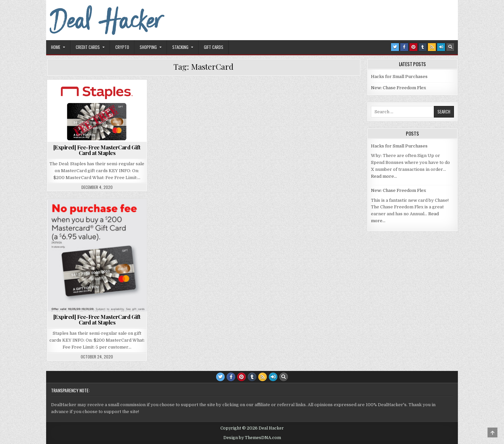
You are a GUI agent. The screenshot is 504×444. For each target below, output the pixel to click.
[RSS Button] (432, 47)
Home (56, 47)
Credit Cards (88, 47)
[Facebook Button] (404, 47)
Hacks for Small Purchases (399, 77)
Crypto (122, 47)
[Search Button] (450, 47)
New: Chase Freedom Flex (398, 88)
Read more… (384, 176)
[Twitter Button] (395, 47)
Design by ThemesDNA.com (252, 438)
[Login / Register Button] (441, 47)
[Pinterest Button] (413, 47)
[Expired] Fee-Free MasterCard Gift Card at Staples (97, 150)
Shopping (148, 47)
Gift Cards (214, 47)
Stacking (180, 47)
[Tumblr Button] (423, 47)
